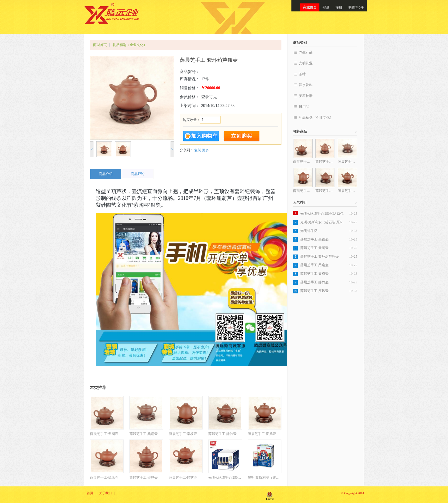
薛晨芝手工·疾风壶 (314, 291)
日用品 (304, 107)
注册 (339, 7)
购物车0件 (356, 7)
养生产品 (306, 52)
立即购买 (242, 136)
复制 (198, 150)
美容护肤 (306, 96)
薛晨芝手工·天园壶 (314, 248)
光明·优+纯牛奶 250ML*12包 (322, 214)
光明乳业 (306, 63)
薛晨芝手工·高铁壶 (314, 239)
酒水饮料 (306, 85)
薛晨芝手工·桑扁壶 (314, 265)
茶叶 (302, 74)
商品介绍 (106, 174)
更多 (205, 150)
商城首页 (310, 7)
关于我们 (105, 493)
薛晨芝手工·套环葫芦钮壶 (320, 257)
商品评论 (138, 174)
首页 (90, 493)
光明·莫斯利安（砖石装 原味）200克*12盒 (325, 222)
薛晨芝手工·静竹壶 (314, 282)
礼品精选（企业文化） (130, 45)
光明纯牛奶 (309, 231)
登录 (326, 7)
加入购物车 (201, 136)
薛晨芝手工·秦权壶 (314, 274)
